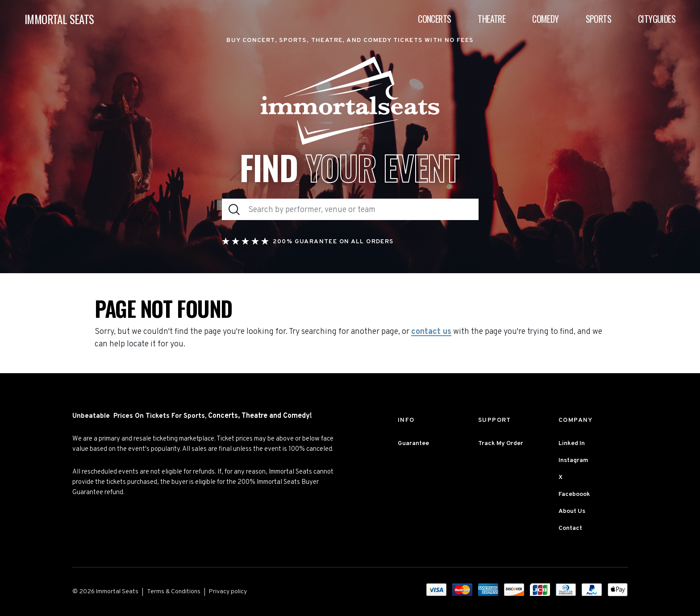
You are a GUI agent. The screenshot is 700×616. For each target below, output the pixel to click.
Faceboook (574, 494)
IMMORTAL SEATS (59, 19)
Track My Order (501, 443)
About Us (572, 511)
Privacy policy (228, 592)
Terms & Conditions (174, 592)
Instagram (573, 460)
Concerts (434, 19)
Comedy (545, 19)
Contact (570, 528)
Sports (598, 19)
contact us (431, 332)
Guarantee (413, 443)
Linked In (572, 443)
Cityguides (657, 19)
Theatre (492, 19)
